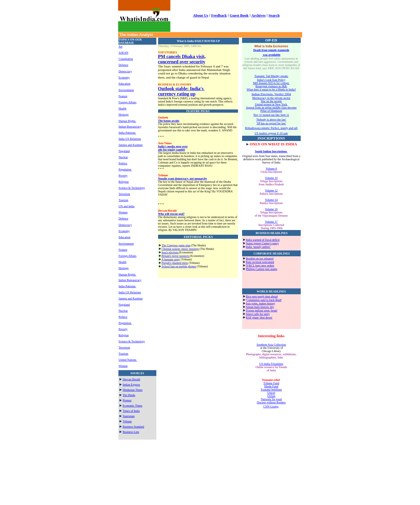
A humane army (171, 259)
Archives (259, 15)
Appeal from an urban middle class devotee (271, 108)
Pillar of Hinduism (271, 111)
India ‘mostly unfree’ (258, 247)
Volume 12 (271, 190)
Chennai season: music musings (180, 249)
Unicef (271, 393)
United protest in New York (271, 104)
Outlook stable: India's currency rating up (181, 91)
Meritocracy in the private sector (271, 98)
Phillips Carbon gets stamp (262, 269)
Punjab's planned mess (175, 263)
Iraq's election (170, 252)
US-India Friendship (271, 364)
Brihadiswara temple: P (259, 128)
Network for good (271, 399)
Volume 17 (271, 222)
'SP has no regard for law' (271, 123)
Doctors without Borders (271, 402)
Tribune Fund (271, 383)
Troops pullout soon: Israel (262, 310)
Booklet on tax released (260, 258)
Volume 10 (271, 178)
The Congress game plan (176, 245)
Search (274, 15)
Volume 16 (271, 209)
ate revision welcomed (261, 262)
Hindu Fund (271, 386)
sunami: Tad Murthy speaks (272, 76)
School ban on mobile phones (179, 266)
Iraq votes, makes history (261, 303)
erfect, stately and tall (285, 128)
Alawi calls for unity (258, 314)
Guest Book (239, 15)
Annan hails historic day (260, 307)
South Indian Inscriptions (271, 151)
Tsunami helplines (271, 390)
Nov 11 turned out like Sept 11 (271, 115)
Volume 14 (271, 200)
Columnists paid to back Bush (264, 300)
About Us (200, 15)
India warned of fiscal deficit (263, 240)
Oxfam (271, 396)
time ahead (271, 296)
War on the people (271, 101)
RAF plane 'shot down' (259, 317)
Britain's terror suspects (176, 256)
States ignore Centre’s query (262, 243)
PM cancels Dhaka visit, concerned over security (182, 59)
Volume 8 (271, 169)
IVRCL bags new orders (260, 265)
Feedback (219, 15)
